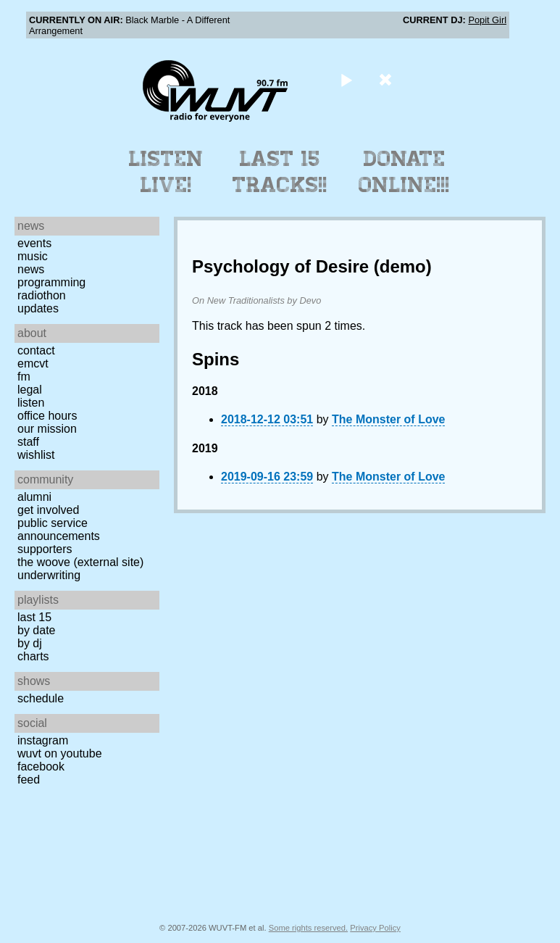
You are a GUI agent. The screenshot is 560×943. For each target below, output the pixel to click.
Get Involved (48, 510)
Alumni (34, 497)
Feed (29, 780)
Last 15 (34, 617)
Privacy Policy (375, 928)
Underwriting (49, 575)
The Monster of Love (388, 419)
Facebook (41, 767)
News (31, 269)
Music (33, 256)
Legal (30, 390)
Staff (28, 442)
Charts (33, 656)
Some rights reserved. (308, 928)
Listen (31, 403)
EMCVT (33, 364)
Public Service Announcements (59, 529)
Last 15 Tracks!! (280, 172)
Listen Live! (166, 172)
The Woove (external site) (80, 562)
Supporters (45, 549)
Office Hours (47, 416)
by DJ (30, 643)
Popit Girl (487, 20)
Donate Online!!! (404, 172)
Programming (51, 282)
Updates (38, 308)
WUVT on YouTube (60, 753)
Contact (36, 350)
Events (34, 243)
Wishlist (36, 455)
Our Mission (47, 429)
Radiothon (42, 295)
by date (36, 630)
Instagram (43, 740)
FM (24, 377)
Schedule (41, 698)
